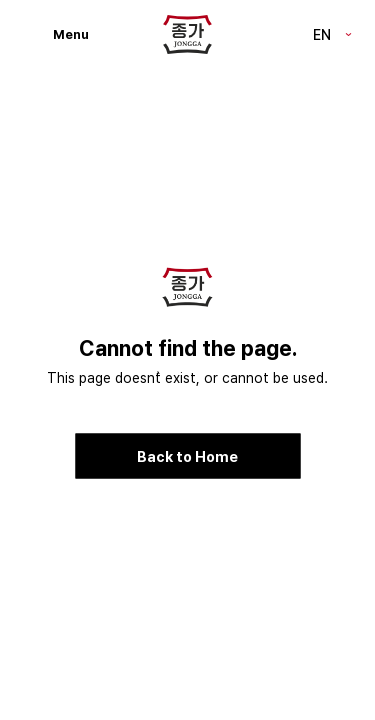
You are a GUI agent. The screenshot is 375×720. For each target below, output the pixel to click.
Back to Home (187, 455)
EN (322, 33)
